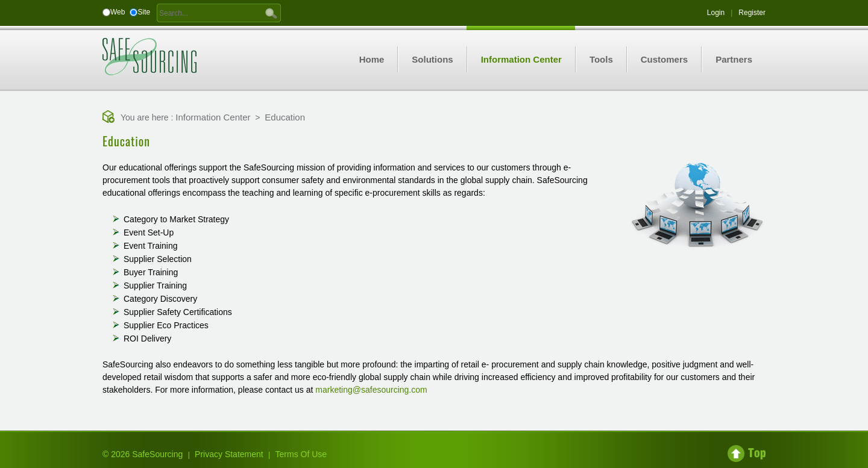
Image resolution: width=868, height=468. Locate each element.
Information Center (213, 117)
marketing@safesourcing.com (371, 390)
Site (144, 12)
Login (716, 13)
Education (285, 117)
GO (271, 13)
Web (118, 12)
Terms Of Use (301, 454)
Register (752, 13)
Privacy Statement (229, 454)
